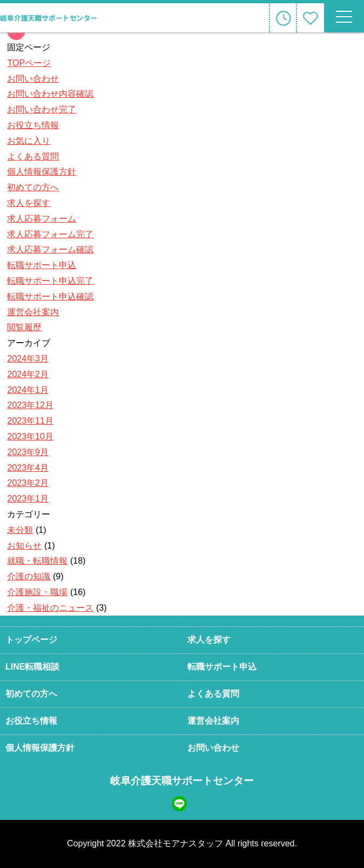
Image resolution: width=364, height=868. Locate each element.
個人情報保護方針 (42, 172)
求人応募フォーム (42, 219)
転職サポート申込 (42, 265)
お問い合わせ (33, 79)
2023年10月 (30, 436)
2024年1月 (28, 390)
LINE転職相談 (32, 667)
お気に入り (29, 141)
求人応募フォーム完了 (50, 234)
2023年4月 (28, 468)
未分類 (20, 530)
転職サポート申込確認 (50, 296)
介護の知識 (29, 576)
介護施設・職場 (37, 592)
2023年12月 (30, 405)
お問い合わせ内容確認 (50, 94)
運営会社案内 (33, 312)
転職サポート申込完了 (50, 281)
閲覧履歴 (24, 327)
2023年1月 (28, 499)
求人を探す (29, 203)
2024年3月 (28, 359)
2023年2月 (28, 483)
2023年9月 (28, 452)
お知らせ (24, 546)
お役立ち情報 (33, 125)
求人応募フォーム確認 (50, 249)
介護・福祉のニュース (50, 608)
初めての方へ (33, 187)
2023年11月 (30, 421)
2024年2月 (28, 374)
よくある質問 (33, 156)
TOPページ (29, 63)
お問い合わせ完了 (42, 109)
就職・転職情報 (37, 561)
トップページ (31, 640)
